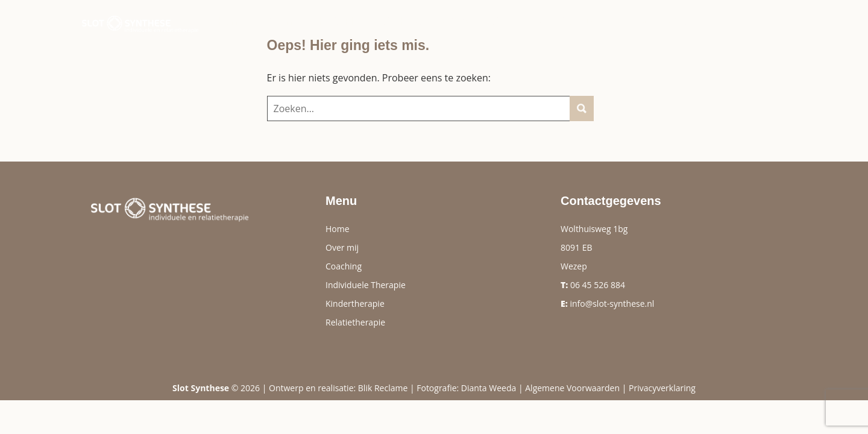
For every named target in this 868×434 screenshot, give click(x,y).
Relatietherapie (355, 322)
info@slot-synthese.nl (612, 303)
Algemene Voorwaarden (572, 388)
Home (230, 21)
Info (634, 21)
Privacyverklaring (662, 388)
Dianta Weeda (489, 388)
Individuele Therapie (366, 285)
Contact (681, 21)
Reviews (455, 21)
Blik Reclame (383, 388)
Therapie (335, 21)
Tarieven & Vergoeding (549, 21)
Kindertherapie (355, 303)
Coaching (396, 21)
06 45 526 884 (598, 285)
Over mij (279, 21)
